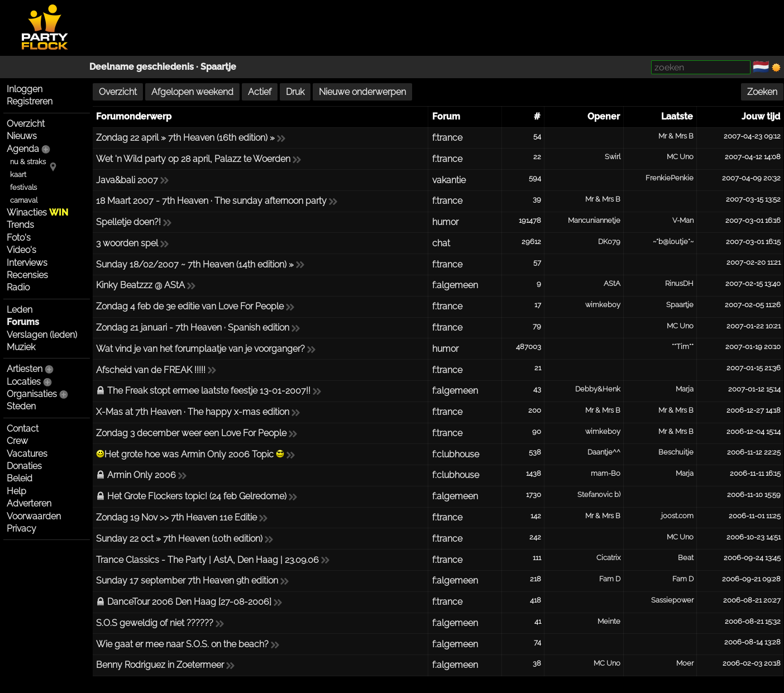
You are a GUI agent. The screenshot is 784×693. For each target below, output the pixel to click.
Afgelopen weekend (192, 92)
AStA (612, 283)
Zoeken (762, 92)
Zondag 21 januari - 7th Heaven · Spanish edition (193, 328)
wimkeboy (603, 305)
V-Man (683, 220)
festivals (23, 187)
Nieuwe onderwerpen (362, 92)
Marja (685, 389)
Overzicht (26, 124)
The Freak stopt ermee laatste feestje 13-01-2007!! (209, 391)
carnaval (24, 200)
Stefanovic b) (599, 494)
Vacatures (27, 454)
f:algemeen (455, 285)
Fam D (610, 579)
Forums (23, 322)
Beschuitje (676, 452)
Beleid (20, 478)
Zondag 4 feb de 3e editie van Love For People (190, 306)
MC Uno (680, 157)
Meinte (609, 621)
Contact (23, 429)
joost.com (677, 516)
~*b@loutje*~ (673, 242)
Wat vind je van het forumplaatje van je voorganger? (200, 349)
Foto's (19, 238)
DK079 (609, 242)
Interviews (27, 263)
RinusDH (679, 283)
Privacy (21, 529)
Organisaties (32, 394)
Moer (685, 663)
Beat (686, 558)
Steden (21, 406)
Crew (17, 441)
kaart (18, 175)
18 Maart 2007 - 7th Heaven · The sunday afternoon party (211, 201)
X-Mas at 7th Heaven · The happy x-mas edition (193, 412)
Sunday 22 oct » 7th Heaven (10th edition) (179, 539)
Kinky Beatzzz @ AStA (140, 285)
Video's (21, 250)
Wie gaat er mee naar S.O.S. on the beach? (182, 644)
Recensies (27, 275)
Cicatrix (608, 558)
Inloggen (25, 89)
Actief (260, 92)
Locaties (24, 382)
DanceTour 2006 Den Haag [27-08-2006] (189, 602)
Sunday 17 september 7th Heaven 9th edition (187, 580)
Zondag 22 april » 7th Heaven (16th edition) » (185, 138)
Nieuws (22, 136)
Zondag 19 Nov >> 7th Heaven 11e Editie (176, 517)
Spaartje (218, 67)
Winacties (37, 212)
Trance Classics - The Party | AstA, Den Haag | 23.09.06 (207, 560)
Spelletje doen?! (128, 222)
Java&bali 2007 (127, 180)
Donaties (24, 466)
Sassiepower (672, 600)
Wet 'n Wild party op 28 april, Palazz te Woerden (193, 159)
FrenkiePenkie (670, 178)
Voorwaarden (34, 516)
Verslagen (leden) (42, 335)
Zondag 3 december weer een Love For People (191, 433)
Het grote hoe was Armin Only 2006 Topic (190, 454)
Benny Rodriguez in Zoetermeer (160, 665)
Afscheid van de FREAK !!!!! (151, 370)
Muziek (21, 347)
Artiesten (25, 369)
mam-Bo (606, 473)
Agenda (23, 149)
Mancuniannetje (594, 220)
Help (16, 491)
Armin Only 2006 (142, 475)
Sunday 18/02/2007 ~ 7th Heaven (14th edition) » (195, 264)
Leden (20, 310)
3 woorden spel (127, 243)
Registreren (30, 101)
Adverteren (29, 503)
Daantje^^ (604, 452)
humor (445, 222)
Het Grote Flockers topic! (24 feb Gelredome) (197, 496)
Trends (20, 225)
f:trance (447, 138)
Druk (295, 92)
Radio (18, 287)
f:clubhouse (456, 454)
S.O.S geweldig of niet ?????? (155, 623)
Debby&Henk (598, 389)
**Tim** (683, 346)
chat (441, 243)
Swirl (613, 157)
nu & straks (28, 162)
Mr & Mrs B (676, 136)
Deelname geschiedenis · (145, 67)
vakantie (449, 180)
